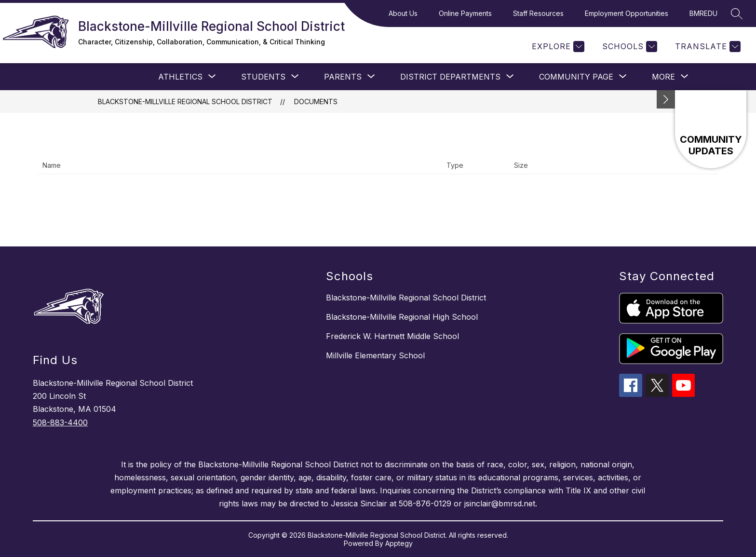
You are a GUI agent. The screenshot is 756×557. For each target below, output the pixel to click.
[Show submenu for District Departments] (450, 77)
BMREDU (703, 13)
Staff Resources (538, 13)
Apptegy (399, 543)
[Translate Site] (707, 47)
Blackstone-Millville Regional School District (185, 102)
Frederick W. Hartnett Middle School (392, 336)
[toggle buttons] (666, 99)
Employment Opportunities (627, 13)
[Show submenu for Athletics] (180, 77)
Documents (316, 102)
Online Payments (465, 13)
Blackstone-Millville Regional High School (402, 317)
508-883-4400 (60, 422)
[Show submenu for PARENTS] (343, 77)
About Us (403, 13)
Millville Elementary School (375, 355)
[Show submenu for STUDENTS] (263, 77)
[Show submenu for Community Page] (576, 77)
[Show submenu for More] (663, 77)
